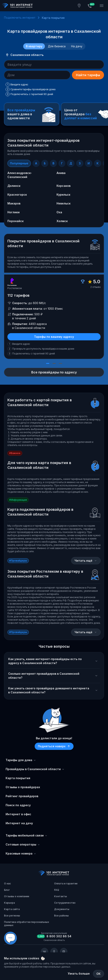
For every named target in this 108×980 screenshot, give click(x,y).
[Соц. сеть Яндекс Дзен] (64, 952)
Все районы (61, 916)
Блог (7, 890)
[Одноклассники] (54, 952)
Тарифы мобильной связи (27, 835)
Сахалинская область (25, 55)
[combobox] (54, 65)
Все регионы (12, 916)
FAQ (57, 890)
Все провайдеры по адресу (54, 372)
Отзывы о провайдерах (23, 787)
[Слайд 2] (54, 363)
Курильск (63, 195)
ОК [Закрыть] (98, 974)
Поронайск (16, 221)
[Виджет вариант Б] (10, 938)
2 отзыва (95, 287)
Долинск (14, 186)
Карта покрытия (18, 778)
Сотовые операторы (23, 844)
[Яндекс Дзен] (64, 952)
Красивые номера (21, 854)
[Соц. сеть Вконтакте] (44, 952)
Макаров (14, 203)
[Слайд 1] (48, 363)
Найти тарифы (88, 75)
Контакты (61, 896)
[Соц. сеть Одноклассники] (54, 952)
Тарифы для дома (21, 760)
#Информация (18, 500)
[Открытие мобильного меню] (102, 6)
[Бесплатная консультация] (90, 6)
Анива (61, 173)
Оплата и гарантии (66, 883)
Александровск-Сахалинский (20, 175)
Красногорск (17, 195)
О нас (7, 883)
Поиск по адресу (18, 805)
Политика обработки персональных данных (27, 924)
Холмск (62, 221)
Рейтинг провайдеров (22, 796)
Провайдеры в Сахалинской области (35, 769)
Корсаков (64, 186)
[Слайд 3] (61, 363)
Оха (59, 212)
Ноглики (14, 212)
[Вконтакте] (44, 952)
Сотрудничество (65, 903)
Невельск (64, 203)
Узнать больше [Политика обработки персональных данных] (79, 973)
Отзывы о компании (17, 896)
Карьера (9, 903)
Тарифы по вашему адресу (54, 337)
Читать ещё (86, 561)
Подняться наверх (54, 746)
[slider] (54, 319)
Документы (62, 909)
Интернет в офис (18, 814)
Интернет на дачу (19, 823)
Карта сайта (12, 909)
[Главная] (18, 6)
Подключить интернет (20, 18)
